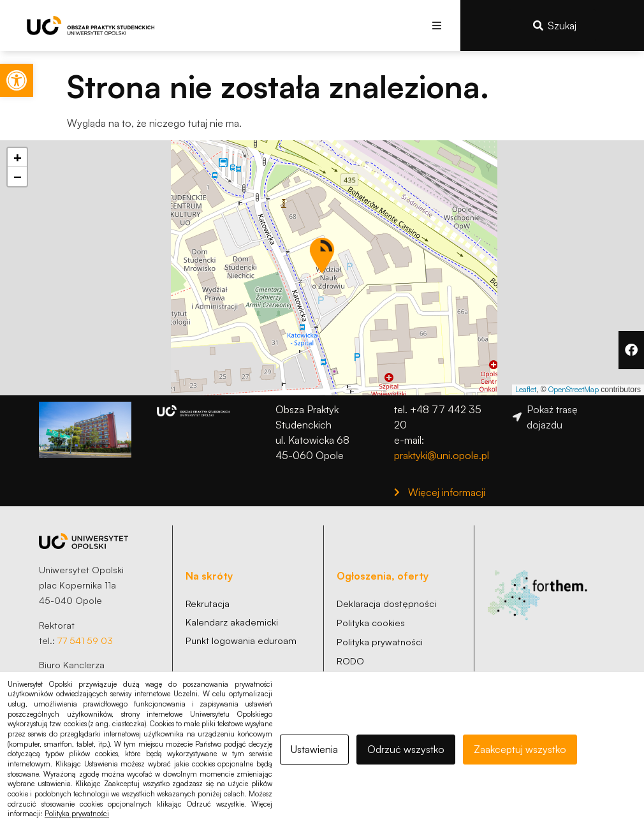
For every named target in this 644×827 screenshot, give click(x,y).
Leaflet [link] (526, 389)
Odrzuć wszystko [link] (406, 749)
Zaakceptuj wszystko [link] (520, 749)
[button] (436, 25)
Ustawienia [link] (314, 749)
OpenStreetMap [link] (574, 389)
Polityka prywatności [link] (77, 814)
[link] (17, 80)
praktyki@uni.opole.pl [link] (442, 455)
